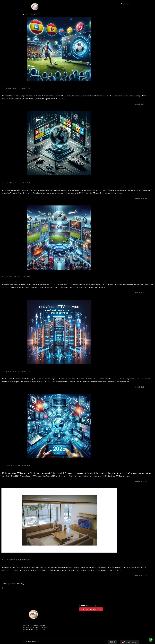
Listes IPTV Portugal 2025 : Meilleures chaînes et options (35, 179)
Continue (140, 104)
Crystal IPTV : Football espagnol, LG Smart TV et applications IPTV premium (46, 85)
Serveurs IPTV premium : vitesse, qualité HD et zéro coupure (37, 368)
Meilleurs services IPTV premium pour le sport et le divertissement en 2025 (46, 274)
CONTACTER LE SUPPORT (91, 609)
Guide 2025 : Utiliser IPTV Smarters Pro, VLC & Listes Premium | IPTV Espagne (45, 462)
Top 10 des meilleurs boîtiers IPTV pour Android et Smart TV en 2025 (42, 557)
